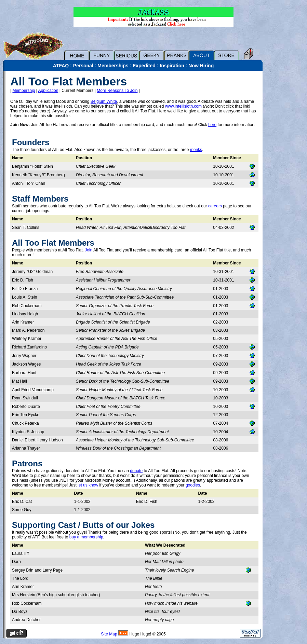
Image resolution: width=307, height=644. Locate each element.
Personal (83, 66)
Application (48, 91)
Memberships (113, 66)
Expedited (144, 66)
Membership (24, 91)
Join (89, 250)
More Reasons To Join (117, 91)
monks (196, 150)
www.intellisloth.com (183, 106)
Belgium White (104, 101)
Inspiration (172, 66)
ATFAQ (61, 66)
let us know (88, 485)
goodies (193, 485)
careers (215, 206)
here (212, 125)
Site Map (109, 634)
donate (136, 471)
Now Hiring (201, 66)
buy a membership (86, 537)
